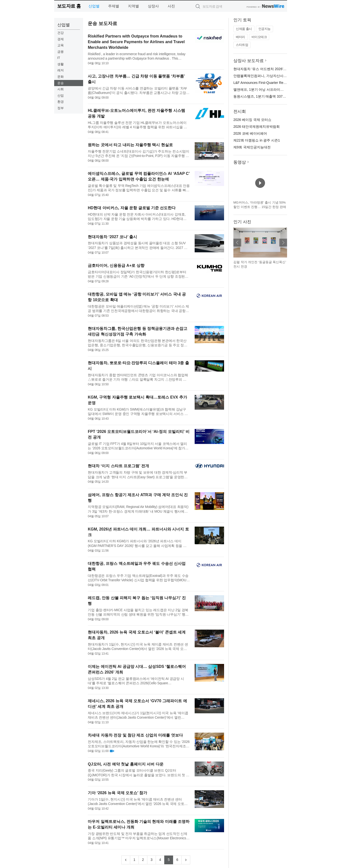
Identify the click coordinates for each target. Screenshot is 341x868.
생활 (61, 64)
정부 (61, 108)
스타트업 (242, 45)
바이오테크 (259, 37)
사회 (61, 89)
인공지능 (265, 29)
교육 (61, 45)
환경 (61, 102)
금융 (61, 52)
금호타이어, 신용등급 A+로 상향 (116, 266)
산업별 (94, 6)
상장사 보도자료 (249, 61)
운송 (61, 83)
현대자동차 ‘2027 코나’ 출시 (112, 237)
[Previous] (126, 860)
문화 (61, 77)
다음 (283, 243)
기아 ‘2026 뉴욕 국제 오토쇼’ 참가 (117, 793)
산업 (61, 96)
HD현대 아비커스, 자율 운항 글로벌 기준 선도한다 (132, 208)
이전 (237, 243)
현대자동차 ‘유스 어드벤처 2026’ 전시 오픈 (266, 69)
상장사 (153, 6)
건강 (61, 33)
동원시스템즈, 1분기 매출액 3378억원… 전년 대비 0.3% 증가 (280, 96)
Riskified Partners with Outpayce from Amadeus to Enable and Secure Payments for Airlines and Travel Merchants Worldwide (136, 42)
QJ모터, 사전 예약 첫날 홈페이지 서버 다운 (126, 764)
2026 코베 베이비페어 (250, 133)
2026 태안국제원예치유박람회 (257, 127)
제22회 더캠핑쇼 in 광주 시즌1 (257, 140)
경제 (61, 39)
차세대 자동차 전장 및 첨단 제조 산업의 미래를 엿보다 (135, 735)
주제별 (114, 6)
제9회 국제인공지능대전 (252, 147)
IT (59, 58)
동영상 (240, 162)
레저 (61, 70)
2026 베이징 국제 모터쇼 (252, 120)
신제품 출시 (244, 29)
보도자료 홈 (69, 6)
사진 (171, 6)
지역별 (133, 6)
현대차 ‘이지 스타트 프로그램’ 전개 (118, 466)
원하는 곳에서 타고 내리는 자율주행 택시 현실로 (130, 145)
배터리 (240, 37)
